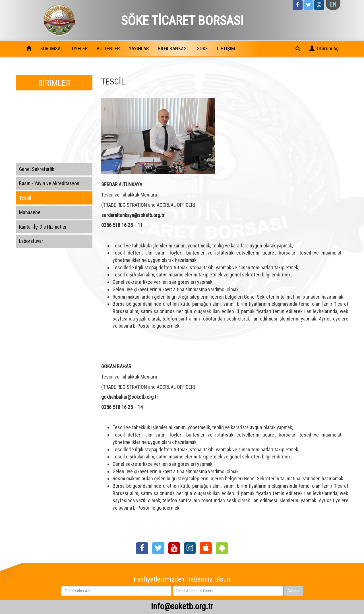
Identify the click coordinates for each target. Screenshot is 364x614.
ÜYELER (80, 48)
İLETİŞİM (226, 48)
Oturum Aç (328, 48)
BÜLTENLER (108, 48)
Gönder (294, 591)
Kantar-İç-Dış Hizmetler (43, 227)
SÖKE (202, 48)
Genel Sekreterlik (37, 169)
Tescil (25, 198)
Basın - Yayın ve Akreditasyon (49, 183)
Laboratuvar (31, 241)
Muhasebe (30, 212)
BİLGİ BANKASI (173, 48)
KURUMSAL (52, 48)
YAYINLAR (139, 48)
